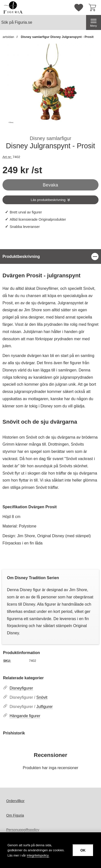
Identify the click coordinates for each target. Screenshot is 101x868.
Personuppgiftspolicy (23, 830)
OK (83, 850)
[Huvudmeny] (94, 22)
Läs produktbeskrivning (48, 200)
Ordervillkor (15, 801)
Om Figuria (15, 815)
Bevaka (50, 185)
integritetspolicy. (38, 855)
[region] (50, 257)
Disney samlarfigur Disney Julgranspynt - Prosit (57, 37)
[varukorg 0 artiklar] (94, 7)
